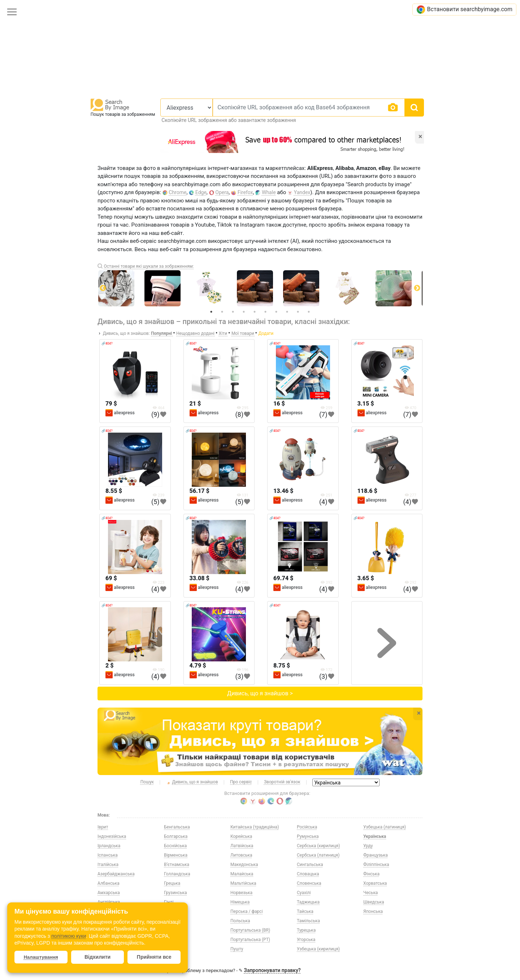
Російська (307, 827)
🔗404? (107, 344)
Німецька (240, 902)
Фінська (371, 874)
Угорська (306, 940)
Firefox (245, 192)
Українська (375, 836)
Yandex (302, 192)
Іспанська (108, 855)
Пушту (237, 949)
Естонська (174, 921)
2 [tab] (222, 312)
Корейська (241, 836)
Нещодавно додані (196, 333)
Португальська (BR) (250, 930)
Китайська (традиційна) (255, 827)
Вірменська (176, 855)
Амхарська (109, 893)
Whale (269, 192)
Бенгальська (177, 827)
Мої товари (243, 333)
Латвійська (242, 846)
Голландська (177, 874)
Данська (173, 911)
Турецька (306, 930)
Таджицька (308, 902)
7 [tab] (276, 312)
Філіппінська (376, 865)
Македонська (244, 865)
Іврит (103, 827)
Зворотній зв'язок (282, 782)
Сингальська (310, 865)
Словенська (309, 883)
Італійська (108, 865)
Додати (266, 333)
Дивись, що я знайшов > (260, 693)
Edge (201, 192)
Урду (368, 846)
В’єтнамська (177, 865)
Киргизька (175, 940)
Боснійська (175, 846)
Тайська (305, 911)
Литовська (241, 855)
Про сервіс (241, 782)
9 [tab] (298, 312)
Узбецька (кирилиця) (318, 949)
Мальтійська (243, 883)
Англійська (109, 902)
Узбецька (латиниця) (385, 827)
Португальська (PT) (250, 940)
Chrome (177, 192)
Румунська (308, 836)
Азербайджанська (116, 874)
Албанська (109, 883)
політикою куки (69, 936)
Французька (376, 855)
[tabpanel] (260, 288)
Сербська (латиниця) (318, 855)
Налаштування (41, 957)
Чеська (370, 893)
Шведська (374, 902)
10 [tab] (309, 312)
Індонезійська (112, 836)
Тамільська (308, 921)
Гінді (169, 902)
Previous (103, 288)
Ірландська (109, 846)
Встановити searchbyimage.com (464, 10)
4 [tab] (244, 312)
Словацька (308, 874)
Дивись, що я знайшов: (126, 333)
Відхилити (97, 957)
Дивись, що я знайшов (192, 782)
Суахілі (304, 893)
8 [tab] (287, 312)
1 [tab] (211, 312)
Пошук (147, 782)
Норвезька (241, 893)
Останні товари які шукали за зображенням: (149, 266)
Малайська (242, 874)
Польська (240, 921)
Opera (222, 192)
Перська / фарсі (247, 911)
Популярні (162, 333)
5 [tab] (255, 312)
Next (417, 288)
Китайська (175, 949)
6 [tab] (265, 312)
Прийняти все (154, 957)
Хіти (224, 333)
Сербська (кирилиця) (318, 846)
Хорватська (375, 883)
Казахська (175, 930)
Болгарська (176, 836)
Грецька (172, 883)
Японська (373, 911)
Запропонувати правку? (272, 970)
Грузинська (175, 893)
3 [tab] (233, 312)
